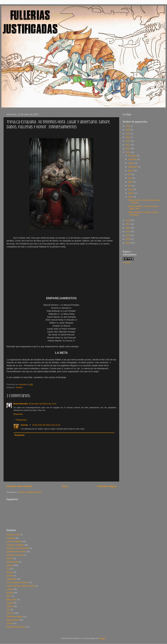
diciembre (132, 156)
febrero (131, 193)
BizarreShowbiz (21, 404)
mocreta (24, 425)
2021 (128, 145)
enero (131, 197)
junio (130, 178)
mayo (131, 182)
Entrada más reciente (19, 486)
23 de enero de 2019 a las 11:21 (43, 404)
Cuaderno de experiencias (18, 548)
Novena (10, 593)
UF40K (9, 623)
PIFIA (9, 596)
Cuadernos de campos (16, 552)
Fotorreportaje (12, 562)
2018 (128, 220)
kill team (10, 572)
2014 (128, 235)
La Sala (10, 576)
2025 (128, 130)
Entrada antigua (107, 486)
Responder (18, 414)
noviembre (133, 159)
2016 (128, 228)
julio (130, 174)
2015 (128, 231)
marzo (131, 189)
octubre (132, 163)
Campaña (11, 538)
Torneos (19, 387)
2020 (128, 149)
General (10, 565)
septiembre (133, 167)
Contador (127, 262)
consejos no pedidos (15, 545)
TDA (8, 610)
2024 (128, 134)
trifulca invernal (13, 620)
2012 (128, 243)
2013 (128, 239)
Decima (10, 558)
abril (130, 186)
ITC (8, 569)
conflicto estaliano (14, 541)
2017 (128, 224)
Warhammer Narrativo (16, 627)
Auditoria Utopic (13, 535)
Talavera (10, 606)
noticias (10, 589)
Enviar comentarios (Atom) (30, 492)
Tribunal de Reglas (14, 617)
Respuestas (21, 420)
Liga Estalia (11, 579)
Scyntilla (10, 603)
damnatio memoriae (15, 555)
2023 (128, 137)
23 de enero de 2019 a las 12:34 (46, 425)
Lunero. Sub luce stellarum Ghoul (21, 586)
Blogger (102, 638)
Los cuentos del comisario (18, 582)
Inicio (65, 486)
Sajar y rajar (12, 600)
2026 (128, 126)
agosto (131, 171)
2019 (128, 152)
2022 (128, 141)
